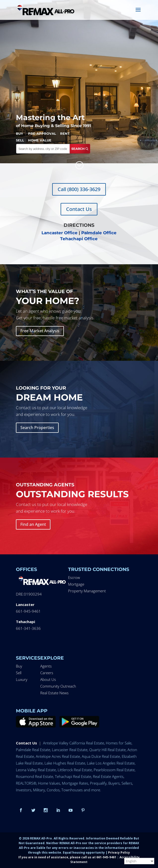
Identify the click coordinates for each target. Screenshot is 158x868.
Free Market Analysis (40, 331)
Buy (19, 666)
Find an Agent (33, 524)
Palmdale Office (99, 233)
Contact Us (79, 209)
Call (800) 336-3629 (79, 189)
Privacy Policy (119, 852)
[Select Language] (139, 861)
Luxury (22, 679)
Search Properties (37, 428)
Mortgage (76, 584)
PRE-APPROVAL (42, 134)
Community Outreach (58, 686)
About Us (48, 679)
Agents (46, 666)
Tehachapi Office (79, 239)
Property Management (87, 591)
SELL (20, 140)
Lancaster (25, 604)
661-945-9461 (28, 611)
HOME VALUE (40, 140)
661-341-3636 (28, 628)
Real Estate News (54, 693)
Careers (47, 673)
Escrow (74, 577)
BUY (20, 134)
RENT (65, 134)
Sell (19, 673)
